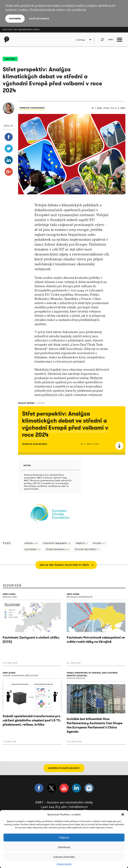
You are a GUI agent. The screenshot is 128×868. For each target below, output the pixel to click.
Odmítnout (64, 847)
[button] (123, 814)
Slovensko (33, 549)
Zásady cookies (64, 864)
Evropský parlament (57, 543)
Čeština (81, 40)
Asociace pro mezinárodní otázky (21, 30)
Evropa (31, 543)
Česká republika (58, 549)
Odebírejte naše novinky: (64, 768)
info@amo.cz (79, 807)
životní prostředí (87, 549)
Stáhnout (119, 446)
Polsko (99, 543)
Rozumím (15, 19)
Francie (82, 543)
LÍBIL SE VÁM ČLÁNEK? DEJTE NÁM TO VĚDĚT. (65, 565)
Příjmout (64, 838)
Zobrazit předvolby (64, 857)
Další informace (39, 19)
